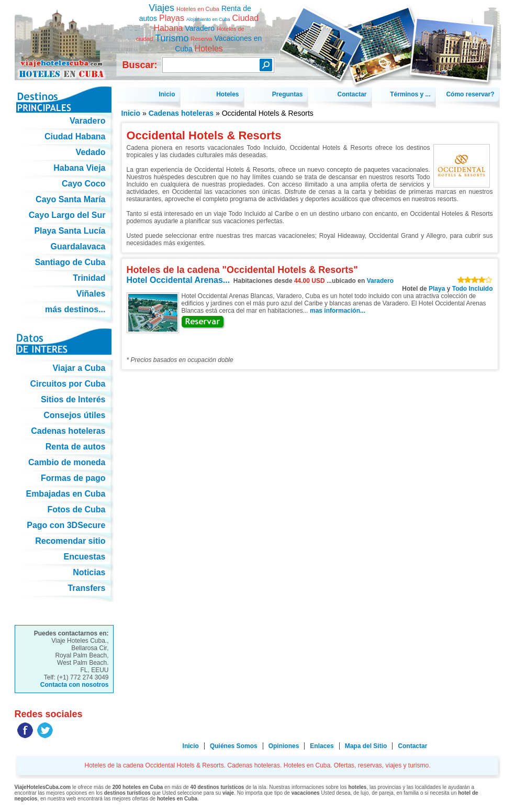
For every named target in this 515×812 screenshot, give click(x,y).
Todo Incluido (473, 289)
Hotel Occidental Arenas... (178, 280)
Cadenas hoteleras (181, 113)
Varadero (380, 281)
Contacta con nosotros (75, 685)
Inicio (131, 113)
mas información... (338, 311)
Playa (437, 289)
